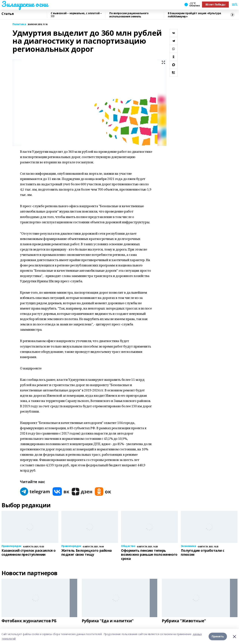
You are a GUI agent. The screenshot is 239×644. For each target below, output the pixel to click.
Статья (8, 14)
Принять (218, 636)
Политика (19, 24)
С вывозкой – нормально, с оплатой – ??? (76, 15)
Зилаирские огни (25, 4)
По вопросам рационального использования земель (129, 15)
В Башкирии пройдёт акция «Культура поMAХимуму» (194, 15)
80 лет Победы (215, 4)
